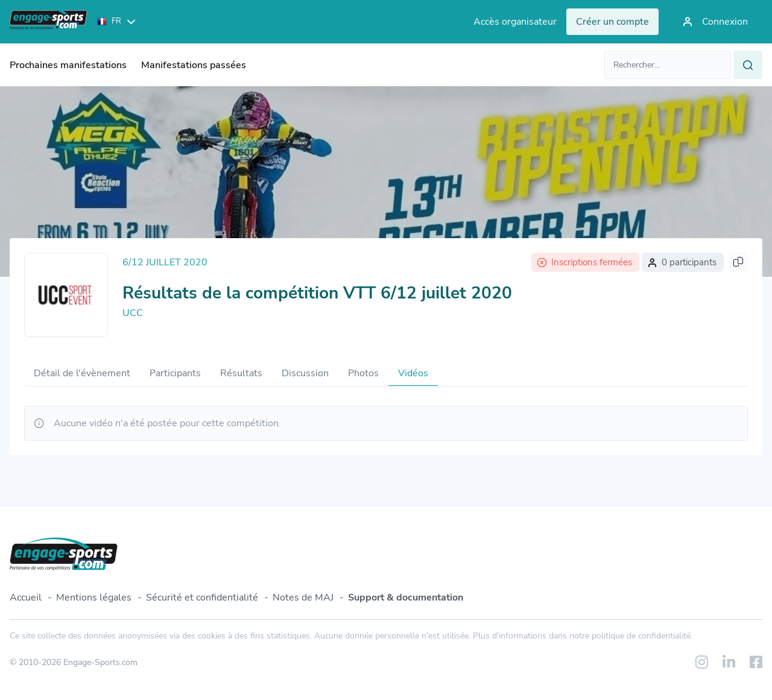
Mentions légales (94, 598)
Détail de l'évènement (82, 373)
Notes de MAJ (303, 598)
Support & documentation (406, 598)
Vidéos (413, 373)
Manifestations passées (194, 65)
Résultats (241, 373)
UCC (133, 313)
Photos (363, 373)
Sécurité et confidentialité (202, 598)
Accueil (26, 598)
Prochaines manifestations (68, 65)
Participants (175, 373)
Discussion (305, 373)
